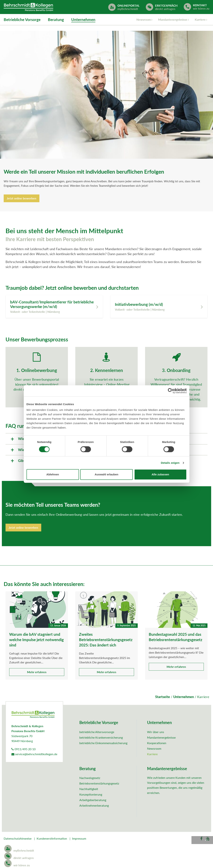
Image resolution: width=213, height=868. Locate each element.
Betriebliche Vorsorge (22, 20)
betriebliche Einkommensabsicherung (103, 744)
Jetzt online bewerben (22, 199)
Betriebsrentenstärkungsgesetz (99, 784)
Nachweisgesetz (90, 779)
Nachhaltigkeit (89, 790)
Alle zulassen (160, 474)
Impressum (79, 839)
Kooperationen (157, 744)
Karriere (200, 20)
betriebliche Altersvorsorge (97, 733)
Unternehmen (83, 20)
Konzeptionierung (91, 795)
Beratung (56, 20)
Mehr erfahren (37, 673)
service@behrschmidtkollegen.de (34, 755)
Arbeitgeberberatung (93, 801)
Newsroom (144, 20)
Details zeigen (170, 463)
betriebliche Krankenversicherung (101, 738)
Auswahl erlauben (106, 474)
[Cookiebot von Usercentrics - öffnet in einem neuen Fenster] (171, 391)
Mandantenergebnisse (173, 20)
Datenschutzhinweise (18, 839)
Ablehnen (53, 474)
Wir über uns (156, 733)
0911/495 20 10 (23, 750)
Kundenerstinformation (52, 839)
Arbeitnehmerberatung (94, 806)
